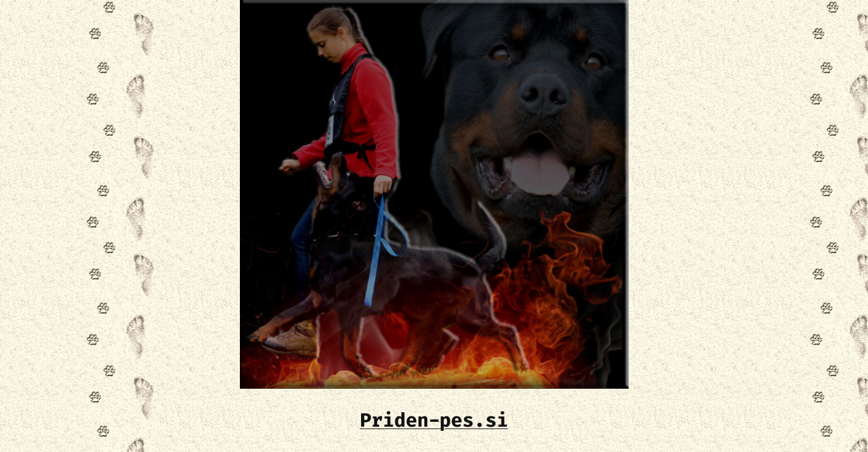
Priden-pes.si (434, 420)
